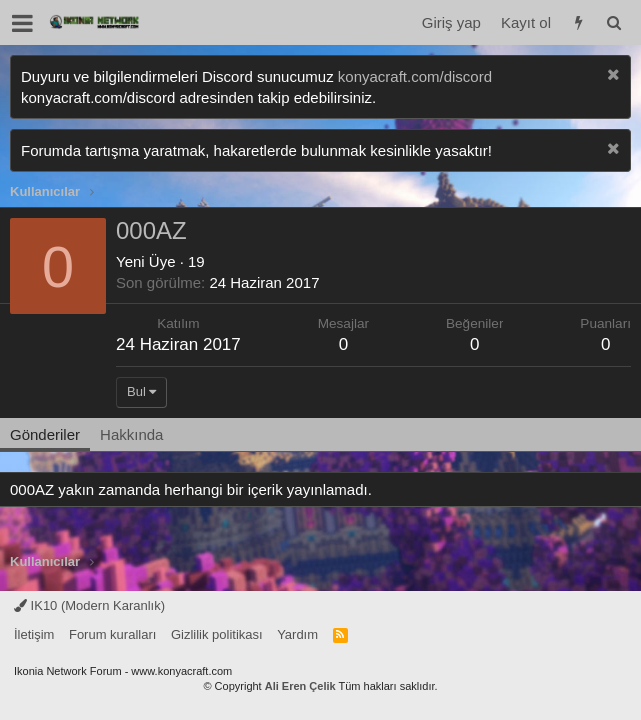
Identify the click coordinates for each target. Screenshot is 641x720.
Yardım (297, 634)
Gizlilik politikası (217, 634)
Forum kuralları (112, 634)
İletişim (34, 634)
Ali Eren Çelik (300, 686)
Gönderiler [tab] (45, 434)
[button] (22, 23)
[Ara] (613, 22)
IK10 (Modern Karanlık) (89, 605)
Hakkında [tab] (131, 434)
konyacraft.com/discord (415, 76)
